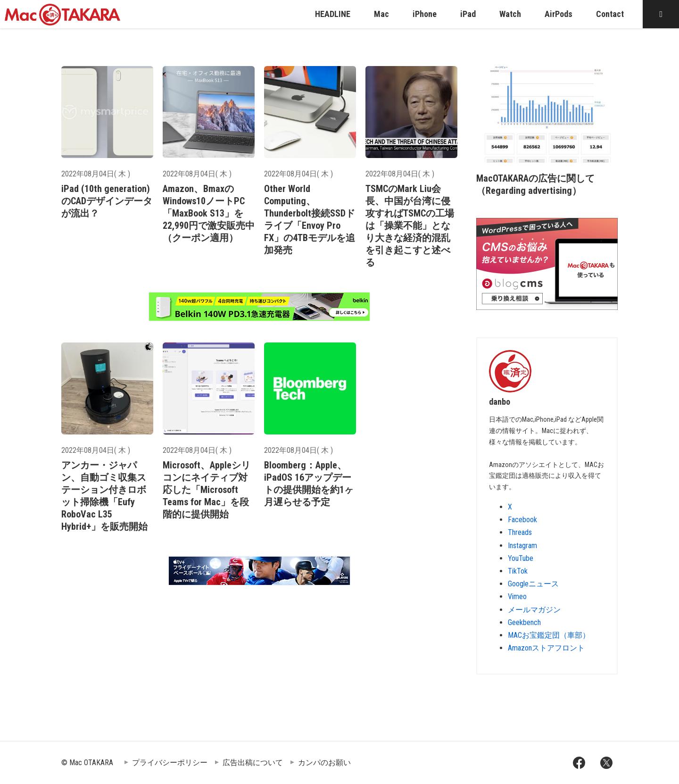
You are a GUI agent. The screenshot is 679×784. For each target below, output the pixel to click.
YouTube (521, 558)
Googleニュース (533, 584)
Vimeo (517, 596)
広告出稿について (253, 763)
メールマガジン (534, 610)
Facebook (522, 520)
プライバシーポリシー (170, 763)
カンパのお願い (324, 763)
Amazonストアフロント (546, 648)
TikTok (518, 571)
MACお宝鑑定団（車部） (549, 635)
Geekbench (524, 622)
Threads (520, 532)
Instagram (522, 546)
